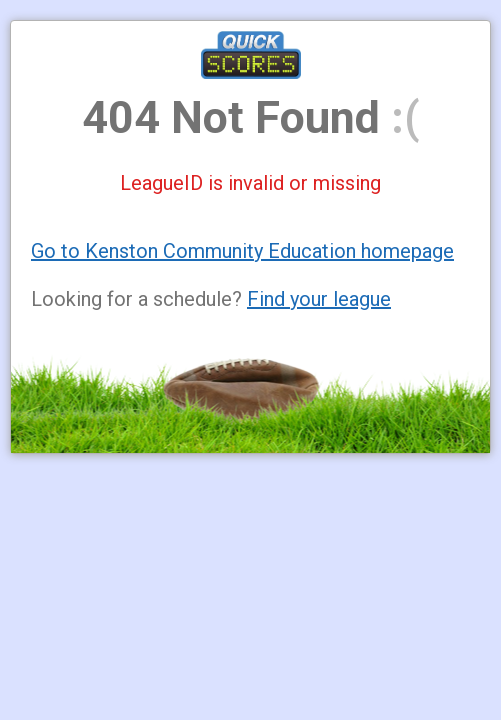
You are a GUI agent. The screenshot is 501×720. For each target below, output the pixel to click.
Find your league (319, 299)
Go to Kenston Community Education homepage (242, 251)
